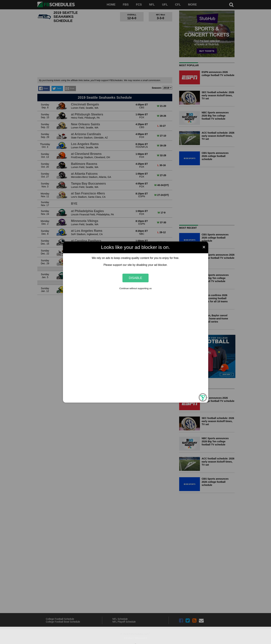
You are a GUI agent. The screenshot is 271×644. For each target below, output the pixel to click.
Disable (136, 278)
